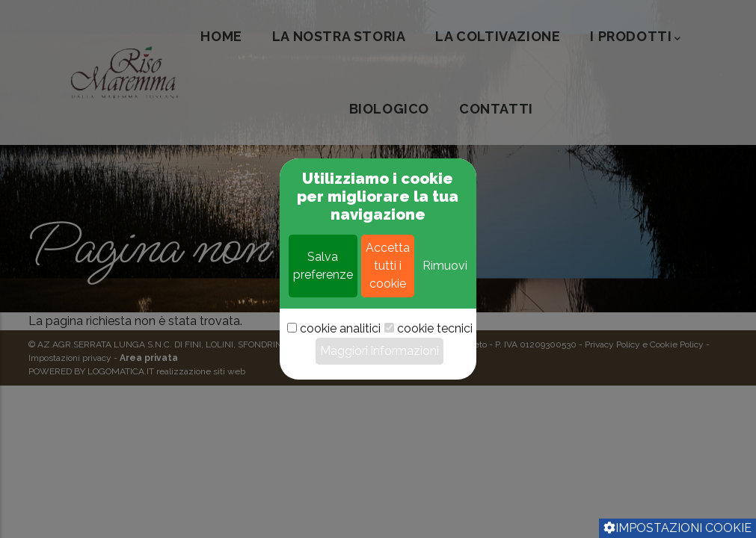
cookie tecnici (435, 357)
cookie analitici (340, 357)
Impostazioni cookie (677, 528)
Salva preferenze (323, 294)
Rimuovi (445, 294)
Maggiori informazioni (379, 379)
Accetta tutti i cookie (388, 294)
